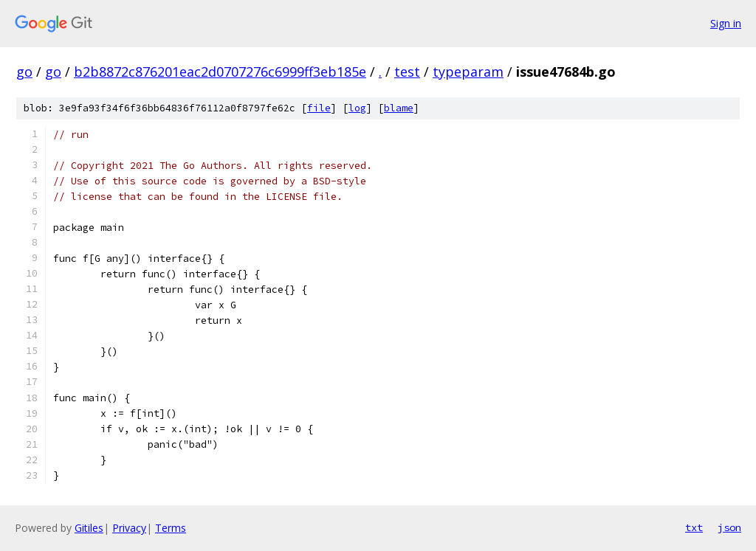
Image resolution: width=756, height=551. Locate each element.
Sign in (726, 23)
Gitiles (89, 528)
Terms (171, 528)
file (319, 108)
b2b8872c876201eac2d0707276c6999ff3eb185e (220, 72)
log (357, 108)
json (729, 527)
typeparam (468, 72)
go (24, 72)
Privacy (129, 528)
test (407, 72)
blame (399, 108)
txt (694, 527)
